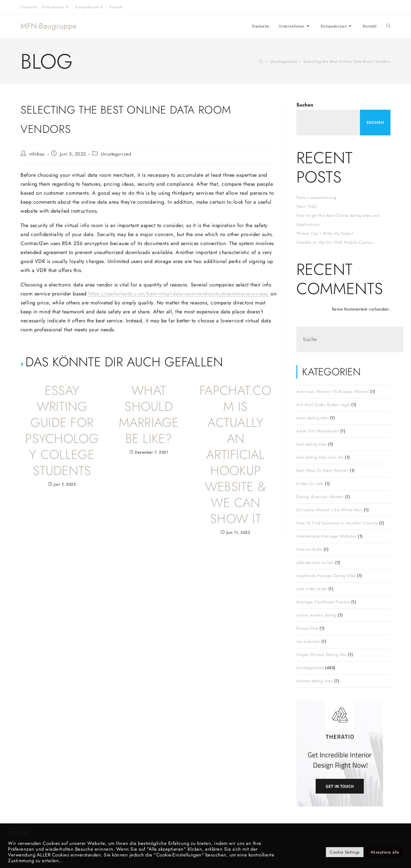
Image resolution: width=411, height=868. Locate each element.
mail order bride (312, 589)
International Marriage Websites (326, 536)
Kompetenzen (90, 7)
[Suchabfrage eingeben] (350, 339)
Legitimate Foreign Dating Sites (326, 576)
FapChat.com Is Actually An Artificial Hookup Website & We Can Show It (236, 455)
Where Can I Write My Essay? (325, 233)
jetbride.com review (315, 562)
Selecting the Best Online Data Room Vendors (347, 61)
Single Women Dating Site (321, 655)
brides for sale (310, 484)
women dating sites (315, 681)
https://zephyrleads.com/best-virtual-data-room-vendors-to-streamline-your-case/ (179, 294)
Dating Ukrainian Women (320, 497)
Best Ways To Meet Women (322, 470)
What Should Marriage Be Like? (149, 414)
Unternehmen (56, 7)
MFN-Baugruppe (49, 26)
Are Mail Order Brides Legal (323, 405)
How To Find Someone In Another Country (337, 523)
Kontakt (116, 7)
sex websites (308, 641)
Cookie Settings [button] (345, 852)
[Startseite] (261, 61)
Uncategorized (116, 154)
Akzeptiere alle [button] (385, 852)
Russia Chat (307, 628)
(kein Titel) (306, 206)
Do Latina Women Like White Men (329, 510)
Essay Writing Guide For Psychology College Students (62, 430)
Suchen (305, 105)
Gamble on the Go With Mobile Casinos (335, 242)
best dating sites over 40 (320, 457)
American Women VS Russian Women (333, 391)
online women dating (316, 615)
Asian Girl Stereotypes (318, 431)
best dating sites (312, 444)
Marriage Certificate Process (323, 602)
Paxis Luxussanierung (316, 197)
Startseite (29, 7)
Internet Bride (309, 549)
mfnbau (37, 154)
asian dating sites (312, 418)
